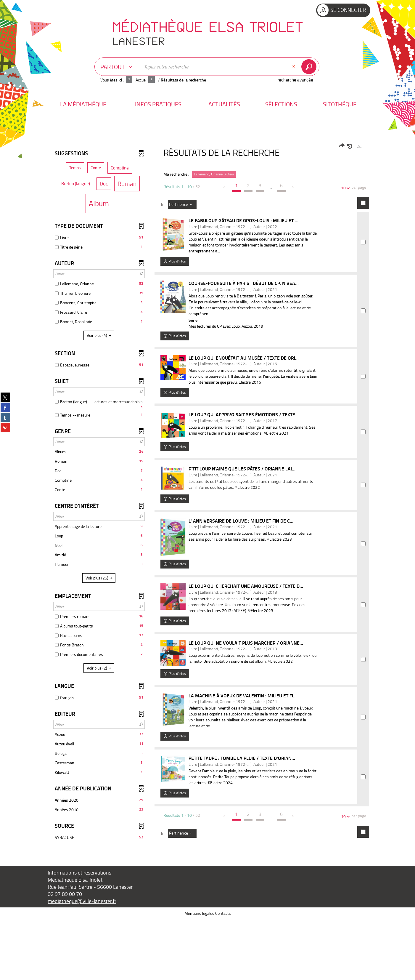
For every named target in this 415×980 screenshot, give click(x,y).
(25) (100, 578)
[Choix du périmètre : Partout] (118, 67)
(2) (100, 668)
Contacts (223, 974)
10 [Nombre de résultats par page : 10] (344, 188)
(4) (100, 335)
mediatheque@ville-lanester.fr (82, 962)
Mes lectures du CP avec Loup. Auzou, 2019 (233, 333)
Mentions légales (199, 974)
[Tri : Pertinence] (182, 204)
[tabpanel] (207, 523)
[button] (83, 104)
